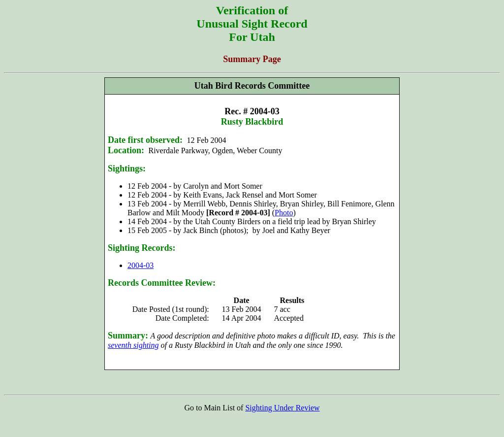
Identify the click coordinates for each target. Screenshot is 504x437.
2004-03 (141, 265)
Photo (284, 213)
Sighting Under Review (282, 408)
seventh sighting (133, 345)
